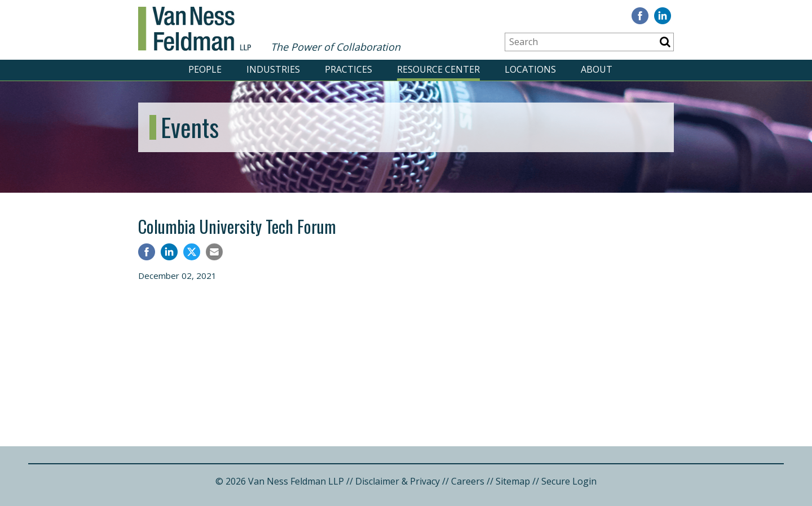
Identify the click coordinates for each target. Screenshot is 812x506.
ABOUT (597, 69)
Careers (468, 481)
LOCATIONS (530, 69)
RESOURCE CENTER (438, 69)
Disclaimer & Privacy (398, 481)
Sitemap (513, 481)
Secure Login (569, 481)
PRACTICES (348, 69)
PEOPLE (205, 69)
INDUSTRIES (273, 69)
